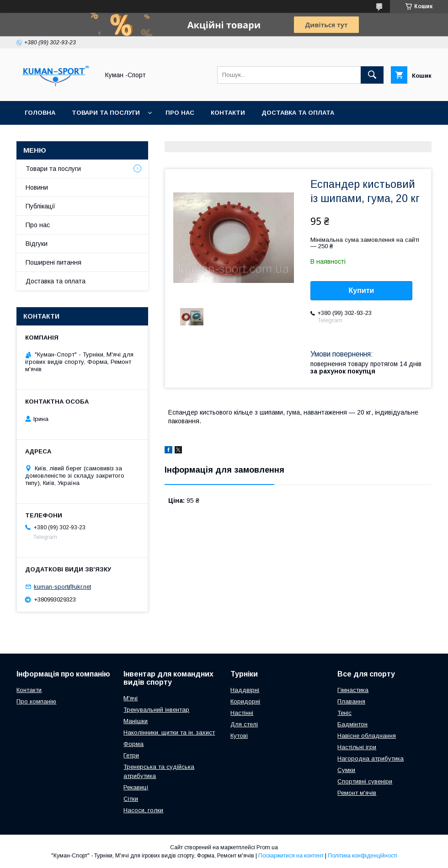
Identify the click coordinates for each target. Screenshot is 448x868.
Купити (362, 290)
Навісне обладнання (367, 736)
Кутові (239, 736)
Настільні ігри (357, 747)
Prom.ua (267, 847)
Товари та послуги (106, 113)
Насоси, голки (143, 810)
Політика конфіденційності (363, 856)
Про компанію (36, 701)
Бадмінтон (352, 724)
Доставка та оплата (298, 113)
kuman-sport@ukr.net (62, 587)
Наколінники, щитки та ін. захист (169, 732)
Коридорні (245, 701)
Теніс (344, 713)
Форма (133, 744)
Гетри (131, 755)
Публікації (40, 206)
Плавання (351, 701)
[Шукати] (372, 75)
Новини (37, 187)
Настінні (242, 713)
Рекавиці (136, 787)
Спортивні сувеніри (365, 781)
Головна (40, 113)
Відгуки (37, 244)
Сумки (346, 770)
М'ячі (131, 698)
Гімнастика (353, 690)
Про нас (180, 113)
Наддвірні (245, 690)
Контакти (228, 113)
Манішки (136, 721)
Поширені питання (53, 262)
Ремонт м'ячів (357, 793)
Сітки (131, 799)
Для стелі (244, 724)
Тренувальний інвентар (156, 710)
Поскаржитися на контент (291, 856)
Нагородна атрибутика (371, 759)
